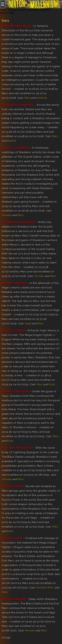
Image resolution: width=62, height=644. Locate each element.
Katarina (41, 98)
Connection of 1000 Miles (18, 105)
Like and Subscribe (14, 599)
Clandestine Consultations (19, 222)
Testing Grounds (12, 486)
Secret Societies (12, 538)
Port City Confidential (16, 148)
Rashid (11, 141)
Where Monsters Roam (16, 26)
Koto (52, 384)
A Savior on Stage (13, 330)
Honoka (7, 215)
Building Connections (16, 391)
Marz (27, 98)
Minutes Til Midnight (14, 283)
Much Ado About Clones (17, 448)
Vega (28, 323)
